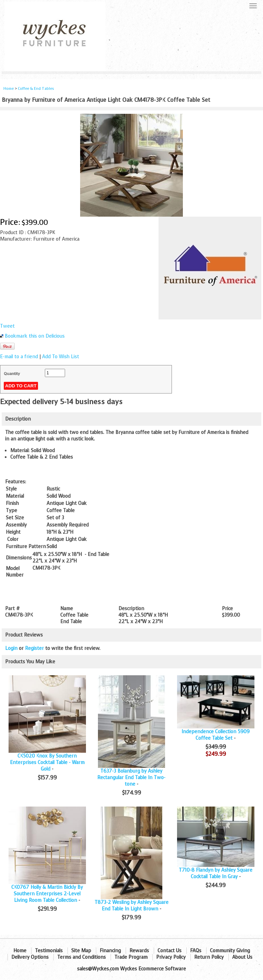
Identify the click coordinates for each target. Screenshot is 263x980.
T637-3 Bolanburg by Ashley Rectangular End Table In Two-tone (131, 778)
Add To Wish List (61, 357)
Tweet (7, 326)
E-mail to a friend (19, 357)
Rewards (139, 951)
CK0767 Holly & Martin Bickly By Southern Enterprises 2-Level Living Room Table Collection (47, 894)
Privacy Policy (171, 957)
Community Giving (230, 951)
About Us (242, 957)
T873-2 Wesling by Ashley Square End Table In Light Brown (131, 906)
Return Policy (209, 957)
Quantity (12, 374)
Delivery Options (30, 957)
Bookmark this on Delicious (35, 336)
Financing (110, 951)
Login (11, 648)
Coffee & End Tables (36, 89)
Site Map (81, 951)
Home (9, 89)
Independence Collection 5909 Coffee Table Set (216, 735)
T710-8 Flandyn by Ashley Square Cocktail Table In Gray (216, 873)
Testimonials (49, 951)
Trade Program (131, 957)
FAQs (196, 951)
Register (34, 648)
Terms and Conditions (82, 957)
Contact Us (170, 951)
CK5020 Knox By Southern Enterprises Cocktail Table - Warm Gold (47, 763)
